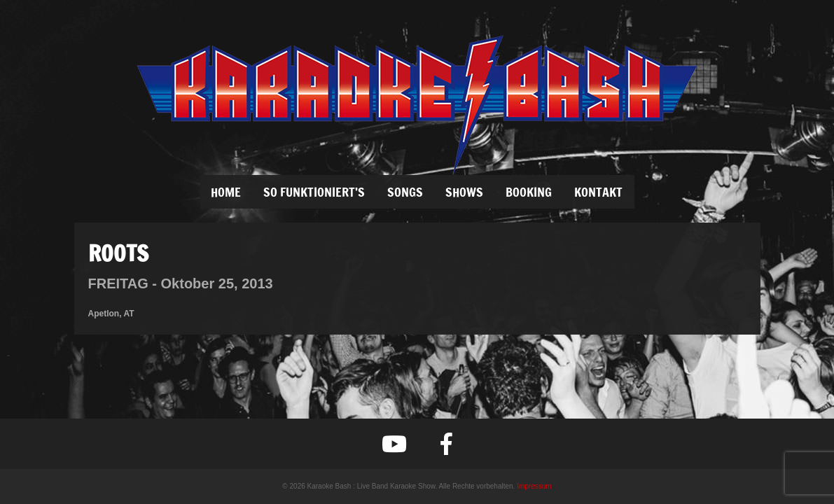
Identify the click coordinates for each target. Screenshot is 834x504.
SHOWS (464, 192)
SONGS (405, 192)
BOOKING (529, 192)
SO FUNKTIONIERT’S (314, 192)
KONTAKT (598, 192)
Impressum (534, 486)
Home (226, 192)
